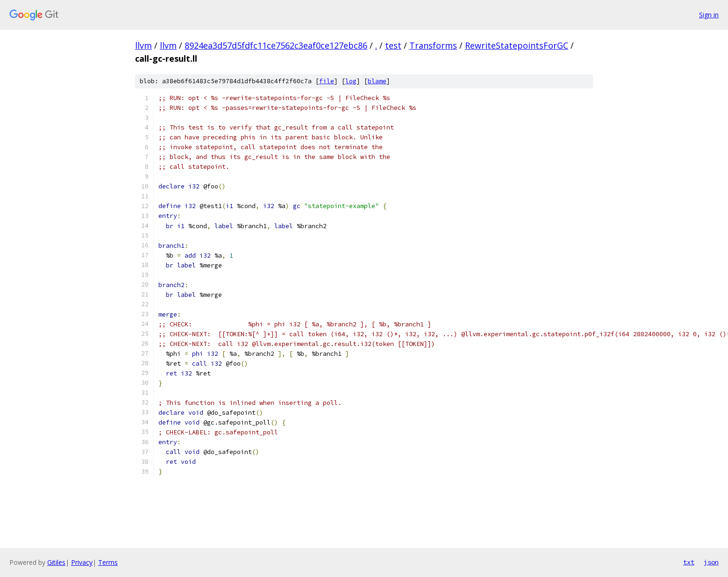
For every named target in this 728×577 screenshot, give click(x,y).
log (351, 81)
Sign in (709, 15)
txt (689, 562)
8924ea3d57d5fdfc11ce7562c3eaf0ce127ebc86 (276, 45)
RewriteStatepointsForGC (517, 45)
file (327, 81)
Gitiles (56, 562)
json (711, 562)
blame (377, 81)
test (393, 45)
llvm (143, 45)
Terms (108, 562)
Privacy (82, 562)
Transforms (433, 45)
